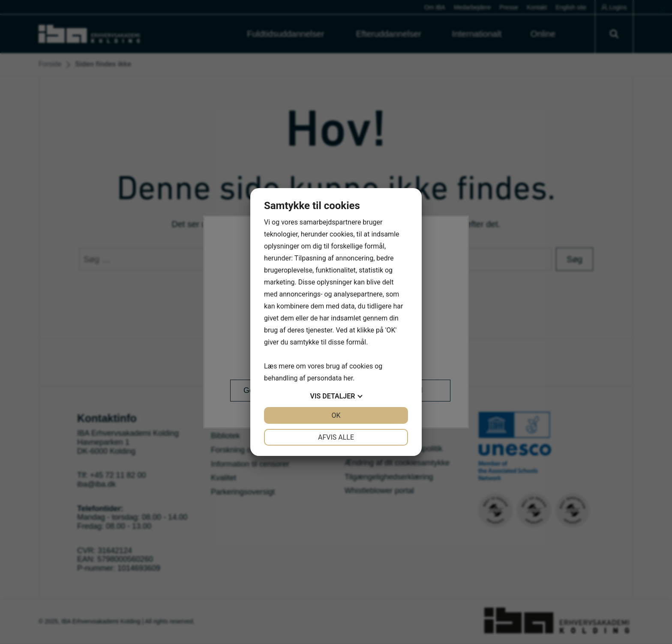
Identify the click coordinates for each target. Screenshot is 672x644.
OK (336, 415)
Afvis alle (336, 437)
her (348, 378)
